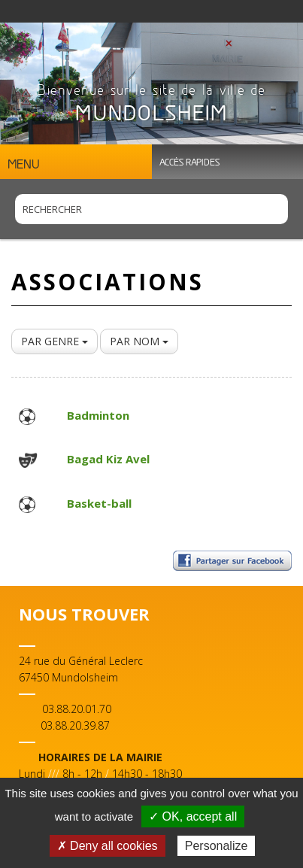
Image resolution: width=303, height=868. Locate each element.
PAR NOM (139, 341)
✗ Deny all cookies (108, 846)
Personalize (217, 846)
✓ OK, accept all (193, 816)
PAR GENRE (55, 341)
